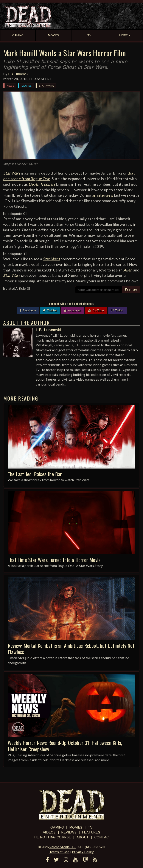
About (83, 837)
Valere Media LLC (63, 847)
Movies (26, 86)
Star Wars (46, 86)
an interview (103, 195)
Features (91, 833)
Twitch (117, 310)
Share (131, 290)
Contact (103, 837)
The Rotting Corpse (51, 837)
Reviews (69, 833)
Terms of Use (59, 852)
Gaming (57, 828)
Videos (49, 833)
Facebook (28, 310)
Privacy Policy (83, 852)
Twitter (50, 310)
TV (90, 828)
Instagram (73, 310)
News (10, 86)
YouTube (96, 310)
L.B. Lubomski (19, 74)
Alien (128, 270)
